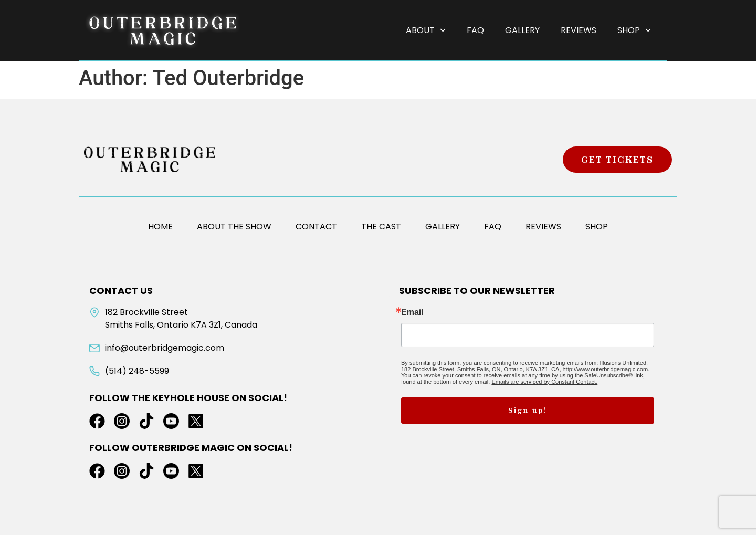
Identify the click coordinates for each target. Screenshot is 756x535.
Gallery (522, 30)
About (426, 30)
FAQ (475, 30)
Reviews (579, 30)
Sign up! (528, 410)
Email (412, 312)
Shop (634, 30)
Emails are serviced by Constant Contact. (544, 382)
